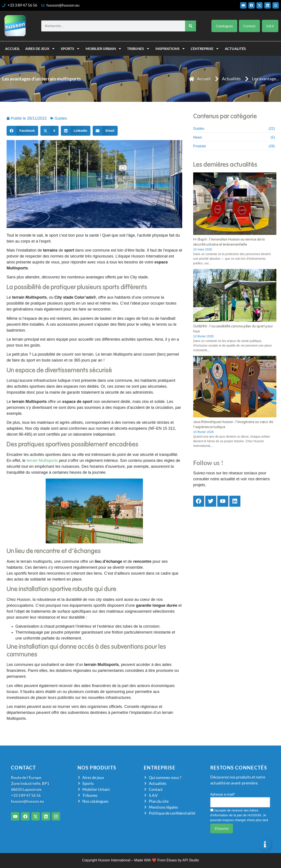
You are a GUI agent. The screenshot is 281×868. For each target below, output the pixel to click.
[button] (22, 131)
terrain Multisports (42, 460)
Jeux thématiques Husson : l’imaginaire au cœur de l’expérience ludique (233, 425)
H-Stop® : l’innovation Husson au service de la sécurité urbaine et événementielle (229, 242)
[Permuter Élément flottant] (265, 844)
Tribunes (138, 49)
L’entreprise (205, 49)
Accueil (12, 48)
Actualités (235, 48)
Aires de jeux (40, 49)
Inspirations (170, 49)
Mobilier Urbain (104, 49)
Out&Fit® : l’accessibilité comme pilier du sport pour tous (233, 329)
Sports (70, 49)
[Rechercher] (191, 26)
